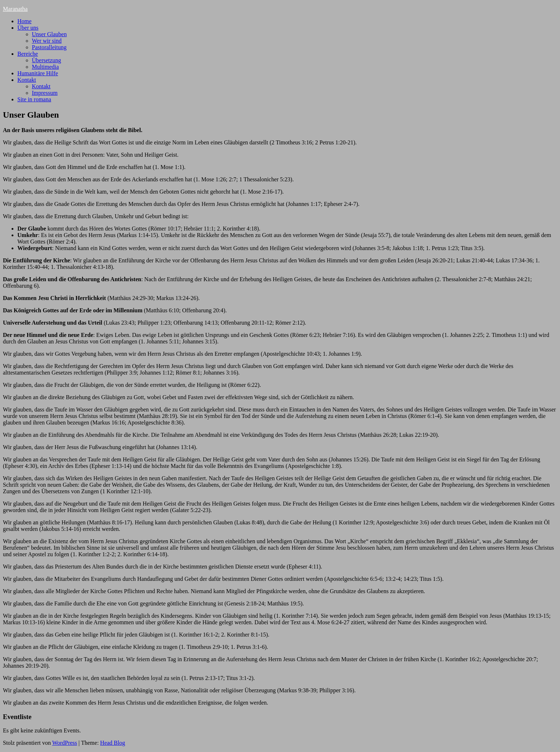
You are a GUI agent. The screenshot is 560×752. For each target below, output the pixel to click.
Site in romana (34, 99)
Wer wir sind (47, 41)
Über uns (28, 28)
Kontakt (27, 80)
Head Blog (113, 743)
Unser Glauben (49, 34)
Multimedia (45, 67)
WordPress (65, 743)
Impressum (45, 93)
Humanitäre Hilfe (38, 73)
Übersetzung (46, 60)
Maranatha (15, 9)
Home (24, 21)
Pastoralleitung (49, 47)
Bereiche (28, 54)
